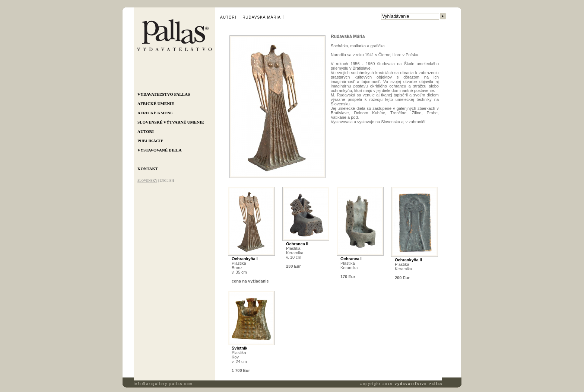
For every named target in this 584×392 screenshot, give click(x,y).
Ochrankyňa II (408, 260)
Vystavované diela (160, 150)
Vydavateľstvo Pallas (164, 94)
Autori (146, 131)
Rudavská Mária (262, 17)
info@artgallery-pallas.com (163, 384)
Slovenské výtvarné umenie (171, 122)
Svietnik (239, 348)
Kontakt (148, 169)
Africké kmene (155, 113)
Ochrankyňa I (245, 259)
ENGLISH (167, 181)
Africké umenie (156, 103)
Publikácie (150, 141)
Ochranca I (351, 259)
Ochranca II (297, 244)
